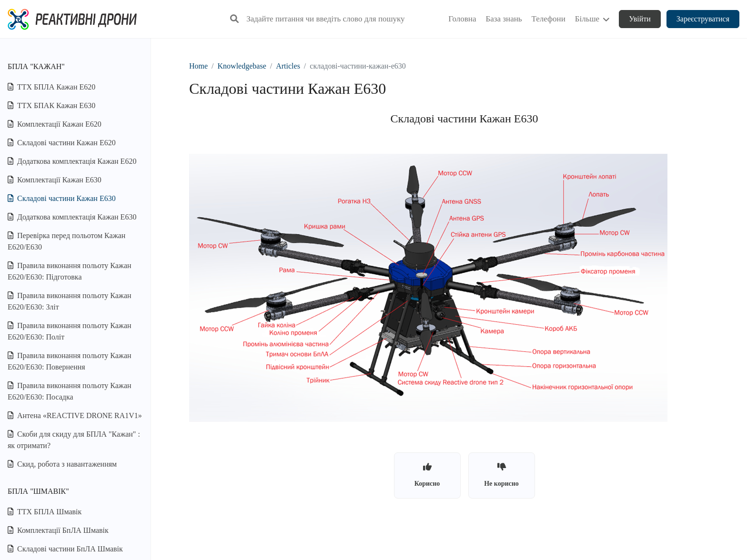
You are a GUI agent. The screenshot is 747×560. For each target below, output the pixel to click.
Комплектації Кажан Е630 (55, 180)
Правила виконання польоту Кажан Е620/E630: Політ (70, 331)
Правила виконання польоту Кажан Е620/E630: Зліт (70, 301)
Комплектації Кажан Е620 (55, 124)
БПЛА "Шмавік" (38, 491)
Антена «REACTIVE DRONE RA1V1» (75, 415)
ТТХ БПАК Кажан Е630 (51, 105)
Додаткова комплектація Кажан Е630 (72, 217)
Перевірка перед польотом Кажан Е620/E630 (66, 241)
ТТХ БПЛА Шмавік (45, 512)
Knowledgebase (242, 66)
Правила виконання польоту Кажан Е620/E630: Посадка (70, 391)
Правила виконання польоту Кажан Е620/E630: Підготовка (70, 271)
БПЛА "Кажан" (36, 66)
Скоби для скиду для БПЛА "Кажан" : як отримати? (74, 440)
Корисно (427, 475)
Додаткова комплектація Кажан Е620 (72, 161)
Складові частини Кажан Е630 (62, 198)
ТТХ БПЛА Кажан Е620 (51, 87)
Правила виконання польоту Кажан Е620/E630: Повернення (70, 361)
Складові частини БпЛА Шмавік (65, 549)
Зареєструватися (703, 19)
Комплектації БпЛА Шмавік (58, 530)
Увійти (640, 19)
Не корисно (501, 475)
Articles (288, 66)
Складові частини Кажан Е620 (62, 143)
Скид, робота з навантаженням (62, 464)
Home (198, 66)
